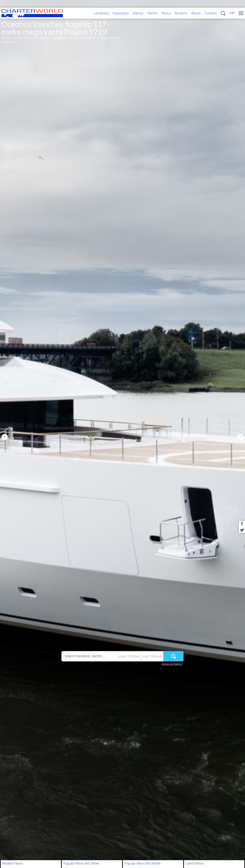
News (166, 13)
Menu (241, 13)
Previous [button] (5, 437)
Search (223, 13)
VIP (232, 13)
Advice (138, 13)
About (196, 13)
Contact (211, 13)
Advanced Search (172, 664)
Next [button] (240, 437)
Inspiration (121, 13)
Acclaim (181, 13)
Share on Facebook (242, 524)
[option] (122, 434)
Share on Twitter (242, 530)
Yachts (152, 13)
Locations (101, 13)
